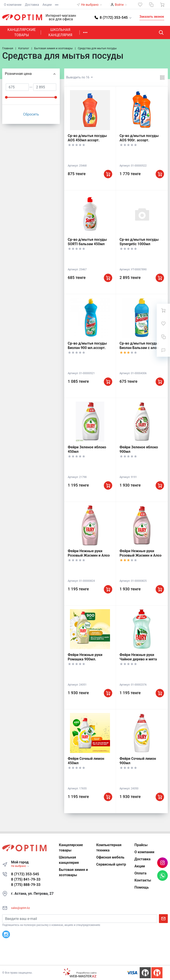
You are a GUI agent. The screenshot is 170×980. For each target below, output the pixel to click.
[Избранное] (140, 5)
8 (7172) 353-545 (25, 874)
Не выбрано (92, 5)
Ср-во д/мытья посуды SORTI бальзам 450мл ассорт (87, 244)
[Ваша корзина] (162, 5)
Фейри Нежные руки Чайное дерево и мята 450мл (138, 659)
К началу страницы (85, 958)
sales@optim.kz (20, 908)
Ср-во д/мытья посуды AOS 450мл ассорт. (87, 138)
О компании (13, 5)
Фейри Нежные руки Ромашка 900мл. (85, 657)
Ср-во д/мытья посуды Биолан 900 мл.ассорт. (87, 346)
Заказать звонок (152, 17)
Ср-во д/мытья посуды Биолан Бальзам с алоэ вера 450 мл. (139, 348)
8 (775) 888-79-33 (26, 885)
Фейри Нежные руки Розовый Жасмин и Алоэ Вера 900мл (140, 555)
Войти (119, 5)
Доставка (32, 5)
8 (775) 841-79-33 (26, 879)
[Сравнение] (151, 5)
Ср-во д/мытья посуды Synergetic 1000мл (139, 242)
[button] (113, 17)
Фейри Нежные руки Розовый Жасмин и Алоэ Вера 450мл (89, 555)
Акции (47, 5)
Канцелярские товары (21, 32)
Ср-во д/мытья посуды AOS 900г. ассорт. (139, 138)
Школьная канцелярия (60, 32)
